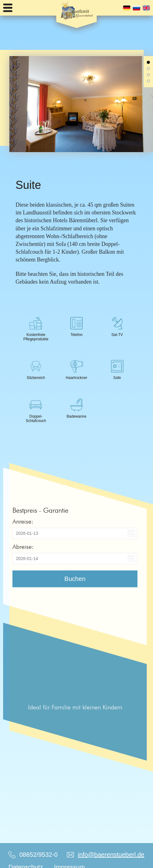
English (146, 8)
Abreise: (23, 547)
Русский (137, 8)
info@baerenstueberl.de (111, 855)
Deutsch (127, 8)
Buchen (75, 579)
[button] (148, 62)
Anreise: (23, 521)
